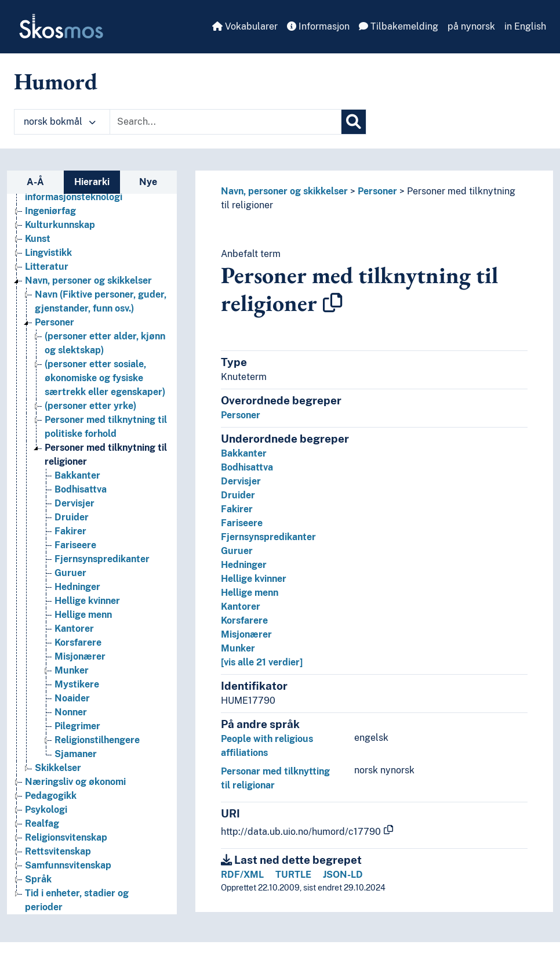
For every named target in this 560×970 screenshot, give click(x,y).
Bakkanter (244, 453)
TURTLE (293, 875)
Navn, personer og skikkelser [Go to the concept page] (88, 280)
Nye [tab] (148, 182)
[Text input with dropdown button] (226, 122)
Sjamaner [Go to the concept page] (76, 754)
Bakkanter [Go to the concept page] (77, 475)
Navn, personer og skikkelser (284, 191)
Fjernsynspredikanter (268, 537)
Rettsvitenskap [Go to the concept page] (58, 851)
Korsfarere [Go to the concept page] (78, 643)
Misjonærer (246, 634)
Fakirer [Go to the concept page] (70, 531)
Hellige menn (250, 593)
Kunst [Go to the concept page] (38, 239)
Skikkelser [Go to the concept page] (58, 768)
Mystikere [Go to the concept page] (77, 684)
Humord (56, 81)
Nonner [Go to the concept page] (71, 712)
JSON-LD (343, 875)
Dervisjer (241, 481)
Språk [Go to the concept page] (38, 879)
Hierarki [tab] (92, 182)
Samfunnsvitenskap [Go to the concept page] (68, 865)
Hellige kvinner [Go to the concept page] (87, 601)
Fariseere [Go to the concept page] (75, 545)
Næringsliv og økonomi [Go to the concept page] (75, 782)
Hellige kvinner (254, 579)
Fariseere (242, 523)
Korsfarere (244, 620)
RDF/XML (242, 875)
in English (525, 26)
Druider (238, 495)
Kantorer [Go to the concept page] (74, 629)
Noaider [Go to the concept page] (72, 698)
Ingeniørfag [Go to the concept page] (50, 211)
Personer (377, 191)
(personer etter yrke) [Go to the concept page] (90, 406)
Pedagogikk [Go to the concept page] (51, 796)
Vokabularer (245, 26)
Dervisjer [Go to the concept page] (74, 503)
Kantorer (241, 607)
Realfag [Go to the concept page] (42, 824)
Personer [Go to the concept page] (54, 322)
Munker (238, 648)
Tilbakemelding (399, 26)
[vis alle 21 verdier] (262, 662)
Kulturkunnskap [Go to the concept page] (60, 225)
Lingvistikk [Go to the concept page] (48, 253)
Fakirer (237, 509)
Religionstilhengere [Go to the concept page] (97, 740)
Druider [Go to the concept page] (72, 517)
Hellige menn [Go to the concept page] (83, 615)
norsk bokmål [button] (60, 122)
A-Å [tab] (35, 182)
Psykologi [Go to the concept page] (46, 810)
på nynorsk (471, 26)
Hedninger (244, 565)
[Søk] (354, 122)
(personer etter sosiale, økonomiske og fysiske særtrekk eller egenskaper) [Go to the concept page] (105, 378)
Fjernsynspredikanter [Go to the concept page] (102, 559)
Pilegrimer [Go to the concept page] (77, 726)
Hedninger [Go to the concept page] (77, 587)
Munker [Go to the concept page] (72, 670)
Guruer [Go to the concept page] (70, 573)
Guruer (237, 551)
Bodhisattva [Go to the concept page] (81, 489)
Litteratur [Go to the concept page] (47, 267)
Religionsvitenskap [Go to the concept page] (66, 837)
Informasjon (318, 26)
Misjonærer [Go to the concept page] (80, 656)
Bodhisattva (247, 467)
